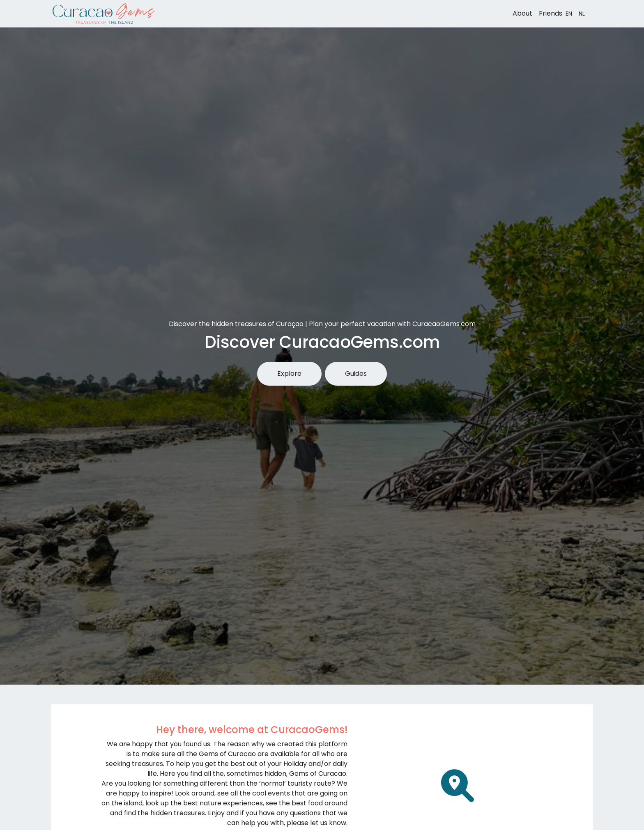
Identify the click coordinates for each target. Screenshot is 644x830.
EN (569, 14)
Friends (551, 13)
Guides (356, 374)
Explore (289, 374)
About (522, 13)
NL (582, 14)
